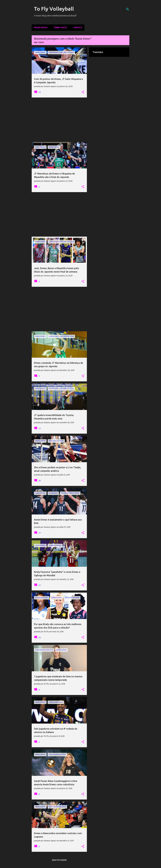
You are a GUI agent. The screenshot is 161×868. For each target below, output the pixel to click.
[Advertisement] (59, 120)
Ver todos (39, 42)
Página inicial (41, 27)
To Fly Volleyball (54, 9)
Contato (78, 27)
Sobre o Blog (60, 27)
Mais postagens (59, 860)
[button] (83, 92)
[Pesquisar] (128, 9)
